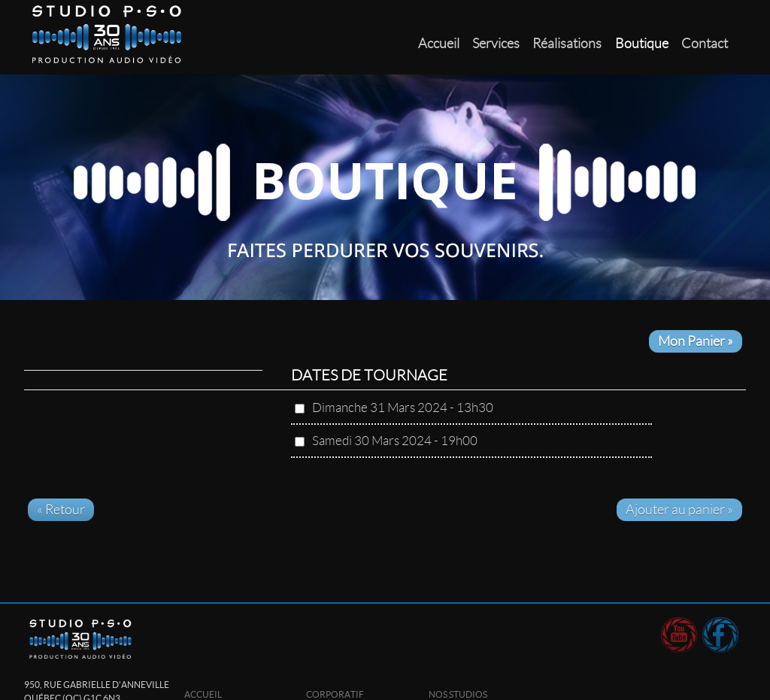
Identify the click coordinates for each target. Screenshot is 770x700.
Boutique (642, 44)
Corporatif (335, 694)
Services (496, 44)
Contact (705, 44)
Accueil (439, 44)
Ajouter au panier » (679, 510)
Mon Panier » (696, 341)
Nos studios (458, 694)
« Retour (61, 510)
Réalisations (567, 44)
